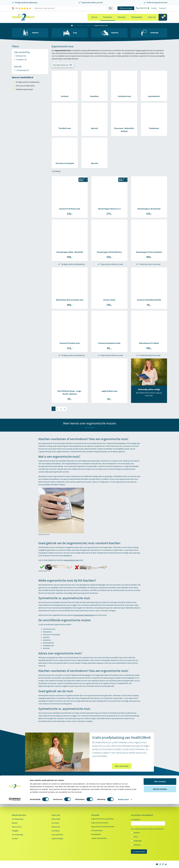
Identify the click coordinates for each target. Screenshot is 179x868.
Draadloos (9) (21, 59)
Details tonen (123, 863)
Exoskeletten (96, 834)
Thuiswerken (137, 17)
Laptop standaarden (99, 838)
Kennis (94, 17)
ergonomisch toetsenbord (84, 615)
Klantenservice (19, 815)
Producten (108, 17)
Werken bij (56, 827)
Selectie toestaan (160, 853)
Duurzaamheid (57, 835)
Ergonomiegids (57, 838)
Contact (154, 8)
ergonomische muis (71, 560)
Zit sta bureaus (97, 830)
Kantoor (89, 25)
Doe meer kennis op (61, 65)
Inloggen (15, 831)
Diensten (122, 17)
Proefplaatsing (18, 819)
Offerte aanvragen (126, 8)
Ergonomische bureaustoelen (103, 819)
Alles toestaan (160, 846)
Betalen (15, 823)
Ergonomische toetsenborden (103, 827)
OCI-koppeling (17, 835)
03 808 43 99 (143, 8)
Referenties (56, 819)
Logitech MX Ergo (92, 683)
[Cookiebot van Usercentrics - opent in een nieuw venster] (15, 864)
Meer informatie (122, 766)
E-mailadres (136, 819)
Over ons (152, 17)
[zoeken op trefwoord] (70, 8)
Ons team (55, 823)
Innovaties (56, 831)
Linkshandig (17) (23, 70)
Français (163, 8)
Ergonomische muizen (100, 823)
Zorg (136, 837)
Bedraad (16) (21, 56)
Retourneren (17, 827)
